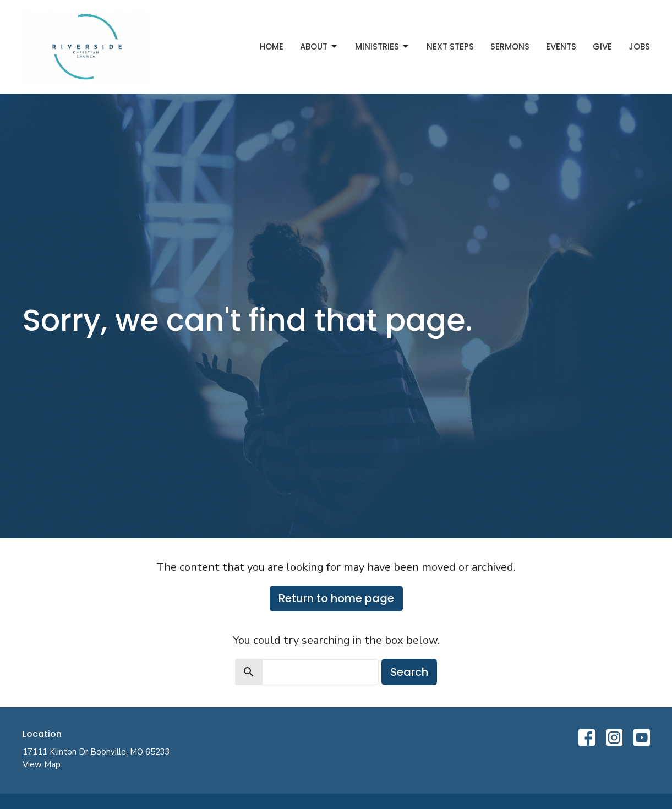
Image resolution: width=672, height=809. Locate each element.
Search (409, 672)
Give (602, 47)
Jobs (639, 47)
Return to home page (336, 598)
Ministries (383, 47)
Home (272, 47)
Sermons (510, 47)
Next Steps (450, 47)
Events (561, 47)
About (319, 47)
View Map (42, 764)
